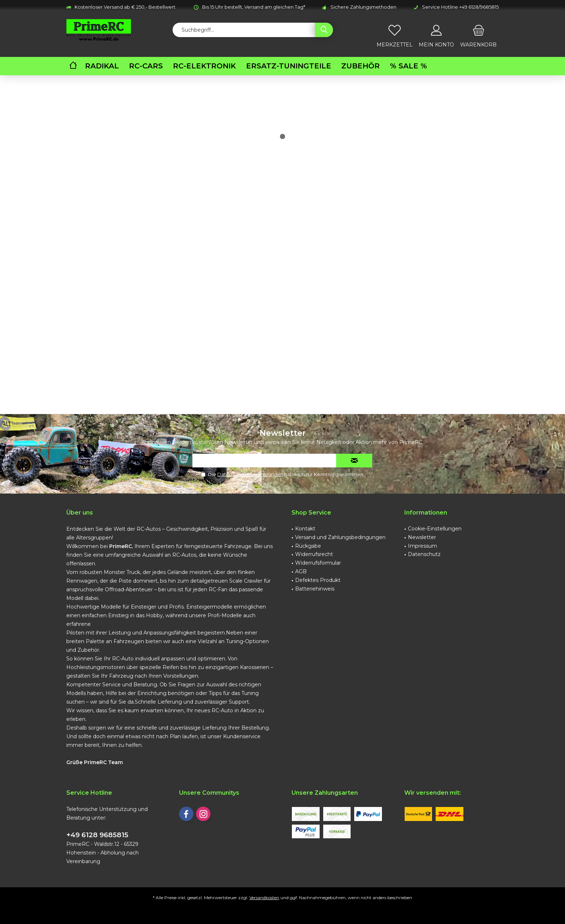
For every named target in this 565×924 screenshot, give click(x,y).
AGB (301, 571)
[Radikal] (102, 66)
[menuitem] (478, 33)
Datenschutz (424, 554)
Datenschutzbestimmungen (250, 474)
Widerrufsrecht (314, 554)
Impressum (422, 546)
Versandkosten (264, 898)
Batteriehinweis (315, 589)
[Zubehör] (361, 66)
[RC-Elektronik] (204, 66)
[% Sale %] (408, 66)
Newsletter (422, 537)
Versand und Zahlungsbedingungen (340, 537)
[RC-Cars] (146, 66)
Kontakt (305, 529)
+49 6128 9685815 (97, 835)
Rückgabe (308, 546)
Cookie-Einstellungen (435, 529)
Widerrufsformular (318, 563)
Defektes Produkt (318, 580)
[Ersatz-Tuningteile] (289, 66)
